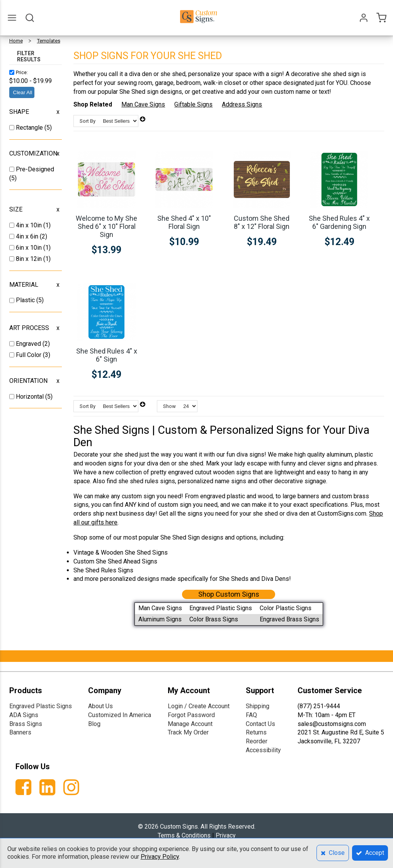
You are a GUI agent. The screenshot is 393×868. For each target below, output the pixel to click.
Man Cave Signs (143, 104)
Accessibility (263, 750)
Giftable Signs (193, 104)
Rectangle (30, 128)
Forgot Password (191, 715)
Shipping (258, 706)
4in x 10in (30, 225)
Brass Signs (26, 724)
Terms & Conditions (184, 835)
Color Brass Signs (214, 619)
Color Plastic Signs (286, 608)
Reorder (257, 741)
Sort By (88, 121)
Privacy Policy (160, 857)
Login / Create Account (199, 706)
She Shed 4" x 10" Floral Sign (184, 222)
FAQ (251, 715)
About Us (100, 706)
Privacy (226, 835)
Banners (20, 732)
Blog (94, 724)
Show (169, 406)
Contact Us (260, 724)
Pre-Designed (35, 169)
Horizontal (31, 397)
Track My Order (188, 732)
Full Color (29, 355)
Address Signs (242, 104)
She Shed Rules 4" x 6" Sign (107, 355)
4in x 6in (28, 236)
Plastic (26, 300)
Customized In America (120, 715)
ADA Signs (24, 715)
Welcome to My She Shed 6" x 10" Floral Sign (106, 226)
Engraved (29, 344)
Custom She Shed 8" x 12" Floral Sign (262, 222)
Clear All (23, 92)
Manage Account (190, 724)
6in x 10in (30, 248)
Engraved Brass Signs (289, 619)
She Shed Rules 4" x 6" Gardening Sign (339, 222)
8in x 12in (30, 259)
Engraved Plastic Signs (221, 608)
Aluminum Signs (160, 619)
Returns (256, 732)
